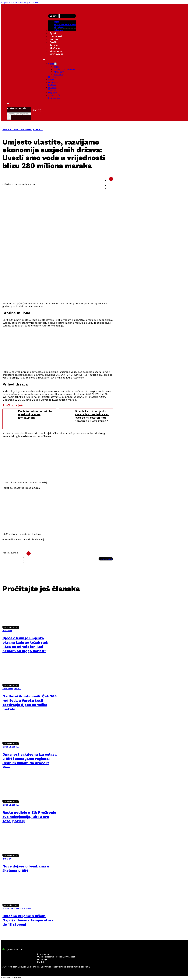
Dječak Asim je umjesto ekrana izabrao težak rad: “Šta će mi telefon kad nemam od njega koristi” (92, 416)
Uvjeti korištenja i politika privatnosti (56, 957)
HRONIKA (7, 859)
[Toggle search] (8, 103)
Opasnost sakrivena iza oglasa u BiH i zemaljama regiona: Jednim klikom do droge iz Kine (30, 761)
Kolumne (58, 30)
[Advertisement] (58, 280)
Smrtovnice (56, 54)
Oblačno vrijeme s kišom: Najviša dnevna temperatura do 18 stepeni (28, 920)
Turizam (54, 45)
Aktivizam (59, 27)
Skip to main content (12, 2)
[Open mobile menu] (44, 60)
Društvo (54, 42)
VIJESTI (38, 129)
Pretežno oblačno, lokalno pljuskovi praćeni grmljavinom (36, 414)
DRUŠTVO (7, 631)
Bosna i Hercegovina (65, 24)
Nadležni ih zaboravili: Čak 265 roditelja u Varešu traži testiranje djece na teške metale (30, 703)
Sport (53, 33)
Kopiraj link (106, 559)
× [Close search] (9, 117)
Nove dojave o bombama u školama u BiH (26, 868)
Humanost (56, 36)
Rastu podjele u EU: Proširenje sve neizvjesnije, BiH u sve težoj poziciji (29, 817)
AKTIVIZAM (8, 689)
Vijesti (53, 16)
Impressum (43, 954)
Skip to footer (31, 2)
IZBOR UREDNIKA (11, 747)
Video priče (56, 51)
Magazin (55, 48)
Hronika (52, 77)
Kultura (54, 39)
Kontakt (41, 962)
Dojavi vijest (43, 959)
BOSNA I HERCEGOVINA (17, 129)
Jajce (56, 67)
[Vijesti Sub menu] (59, 16)
